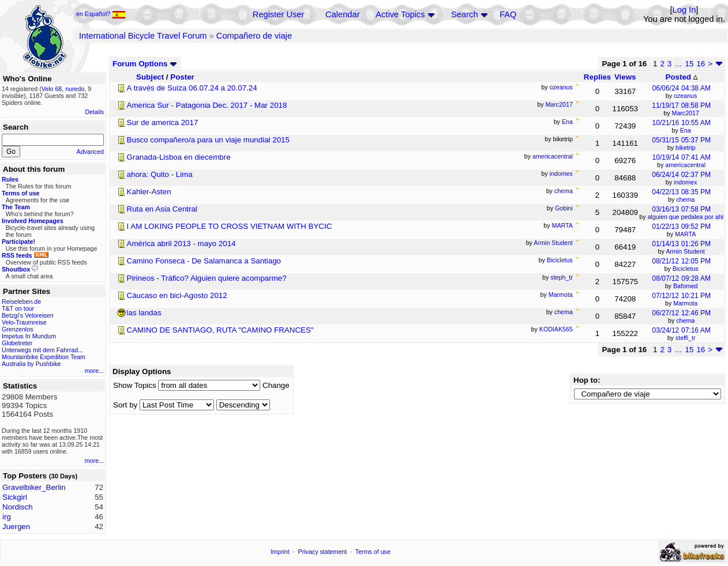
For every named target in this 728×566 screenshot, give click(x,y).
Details (94, 112)
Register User (279, 14)
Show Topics (135, 385)
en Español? (101, 14)
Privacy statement (323, 552)
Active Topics (400, 14)
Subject (150, 77)
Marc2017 (686, 113)
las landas (144, 313)
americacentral (685, 165)
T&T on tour (18, 308)
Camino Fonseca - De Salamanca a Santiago (204, 261)
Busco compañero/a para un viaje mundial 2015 (208, 140)
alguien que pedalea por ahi (685, 217)
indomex (685, 182)
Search (464, 14)
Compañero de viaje (254, 36)
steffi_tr (686, 338)
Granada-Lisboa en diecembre (179, 157)
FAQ (508, 14)
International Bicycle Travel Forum (143, 36)
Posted (682, 77)
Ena (686, 130)
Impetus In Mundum (29, 336)
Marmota (685, 303)
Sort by (125, 405)
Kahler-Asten (149, 192)
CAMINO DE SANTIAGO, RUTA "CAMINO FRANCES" (220, 330)
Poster (182, 77)
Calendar (342, 14)
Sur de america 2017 (163, 122)
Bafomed (686, 286)
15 (690, 64)
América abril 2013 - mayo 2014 (181, 244)
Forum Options (145, 64)
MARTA (685, 234)
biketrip (685, 148)
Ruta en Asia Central (162, 209)
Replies (597, 77)
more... (94, 371)
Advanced (90, 152)
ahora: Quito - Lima (160, 174)
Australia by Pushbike (31, 364)
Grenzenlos (18, 329)
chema (685, 199)
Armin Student (685, 251)
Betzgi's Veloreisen (28, 315)
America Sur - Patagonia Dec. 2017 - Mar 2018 (207, 105)
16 (701, 64)
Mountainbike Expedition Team (44, 357)
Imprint (280, 552)
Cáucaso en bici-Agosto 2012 (177, 295)
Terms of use (373, 552)
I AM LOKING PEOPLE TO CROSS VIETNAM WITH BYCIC (230, 226)
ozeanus (685, 96)
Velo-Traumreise (24, 322)
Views (625, 77)
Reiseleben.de (21, 301)
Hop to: (587, 380)
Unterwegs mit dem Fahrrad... (42, 350)
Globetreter (17, 343)
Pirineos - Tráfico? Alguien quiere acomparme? (207, 278)
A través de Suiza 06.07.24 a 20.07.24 (192, 88)
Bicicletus (686, 269)
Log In (684, 10)
